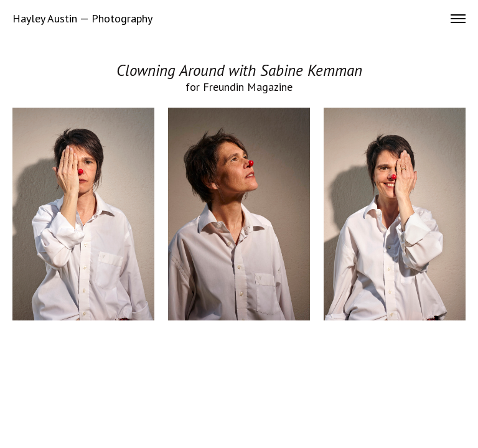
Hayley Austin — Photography (82, 19)
